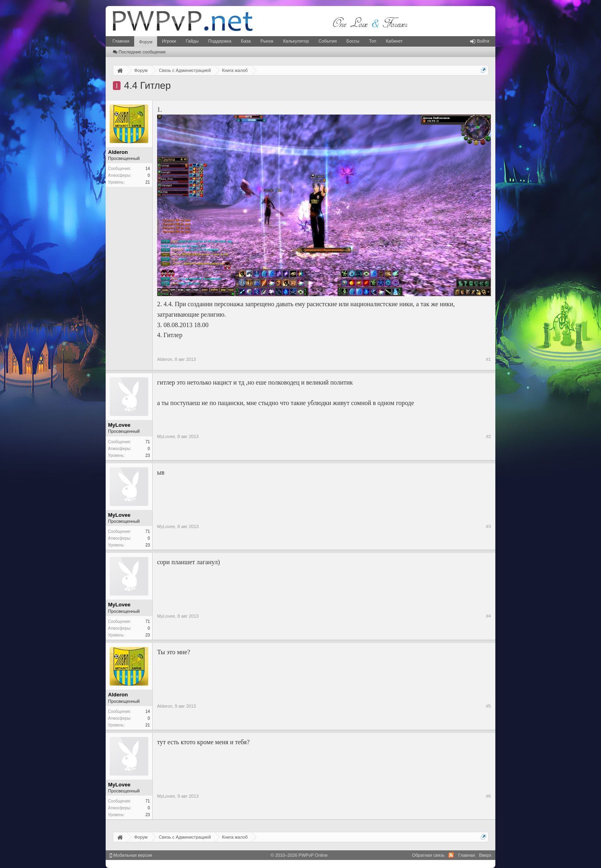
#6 (489, 796)
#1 (489, 359)
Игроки (169, 41)
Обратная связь (428, 855)
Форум (146, 42)
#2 (489, 436)
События (328, 41)
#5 (489, 706)
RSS (451, 855)
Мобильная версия (131, 855)
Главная (121, 41)
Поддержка (220, 41)
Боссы (353, 41)
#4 (489, 616)
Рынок (267, 41)
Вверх (485, 855)
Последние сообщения (139, 52)
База (246, 41)
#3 (489, 526)
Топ (372, 41)
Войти (480, 41)
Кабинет (394, 41)
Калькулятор (296, 41)
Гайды (192, 41)
